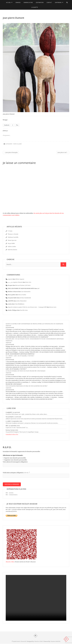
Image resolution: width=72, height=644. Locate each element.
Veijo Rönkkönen (20, 304)
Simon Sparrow (12, 240)
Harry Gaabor (22, 295)
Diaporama (58, 2)
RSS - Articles (10, 493)
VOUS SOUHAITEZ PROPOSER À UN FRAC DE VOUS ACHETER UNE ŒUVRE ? (27, 386)
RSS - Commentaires (12, 495)
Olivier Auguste (20, 279)
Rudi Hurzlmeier (13, 250)
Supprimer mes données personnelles (16, 460)
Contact (49, 2)
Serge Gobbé (11, 243)
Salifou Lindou (12, 247)
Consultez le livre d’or (12, 434)
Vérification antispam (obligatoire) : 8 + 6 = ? (16, 473)
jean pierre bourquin (11, 152)
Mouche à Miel (10, 562)
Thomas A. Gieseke (13, 234)
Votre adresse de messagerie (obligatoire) (15, 462)
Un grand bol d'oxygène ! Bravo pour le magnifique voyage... (22, 432)
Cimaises (18, 2)
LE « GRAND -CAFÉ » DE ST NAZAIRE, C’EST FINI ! (20, 356)
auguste (10, 279)
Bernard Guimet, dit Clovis (23, 285)
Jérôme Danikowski (25, 298)
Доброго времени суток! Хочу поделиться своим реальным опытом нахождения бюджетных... (34, 419)
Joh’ (39, 288)
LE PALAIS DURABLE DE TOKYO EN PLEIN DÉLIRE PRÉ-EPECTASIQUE (26, 371)
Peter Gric (28, 282)
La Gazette (35, 7)
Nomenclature (28, 2)
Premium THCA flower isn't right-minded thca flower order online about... (27, 414)
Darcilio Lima (24, 310)
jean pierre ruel (63, 152)
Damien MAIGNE (56, 642)
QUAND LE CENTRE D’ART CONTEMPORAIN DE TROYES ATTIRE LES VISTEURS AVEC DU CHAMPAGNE (34, 324)
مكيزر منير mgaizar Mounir (15, 282)
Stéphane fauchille (13, 237)
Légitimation (40, 2)
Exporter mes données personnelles (15, 458)
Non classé (17, 144)
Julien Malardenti (21, 301)
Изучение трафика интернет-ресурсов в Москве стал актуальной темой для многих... (32, 423)
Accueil (8, 2)
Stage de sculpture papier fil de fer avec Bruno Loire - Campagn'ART (27, 307)
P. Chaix (10, 231)
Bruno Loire (53, 307)
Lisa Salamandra (26, 292)
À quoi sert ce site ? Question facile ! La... (17, 428)
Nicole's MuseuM (21, 642)
